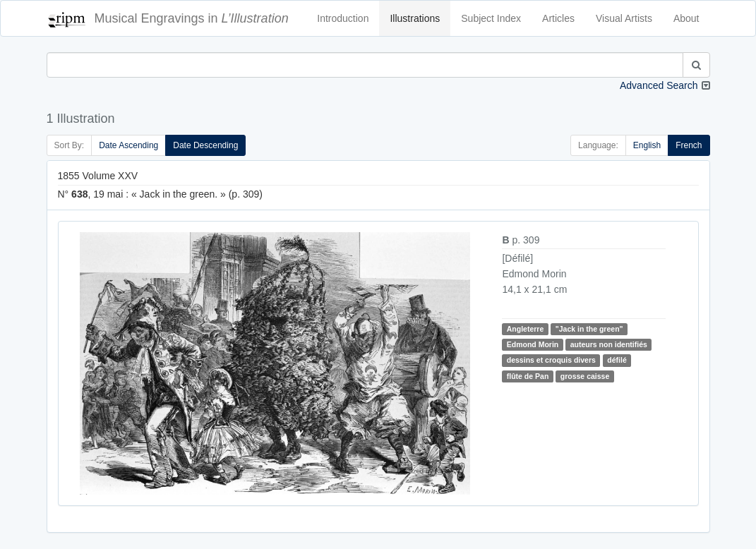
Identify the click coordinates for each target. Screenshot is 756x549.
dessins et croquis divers (551, 360)
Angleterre (526, 329)
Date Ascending (128, 145)
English (647, 145)
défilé (617, 360)
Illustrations (415, 18)
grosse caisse (585, 376)
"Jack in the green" (589, 329)
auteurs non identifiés (609, 344)
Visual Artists (624, 18)
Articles (558, 18)
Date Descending (205, 145)
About (686, 18)
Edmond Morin (533, 344)
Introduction (343, 18)
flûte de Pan (528, 376)
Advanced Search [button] (659, 85)
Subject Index (491, 18)
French (689, 145)
